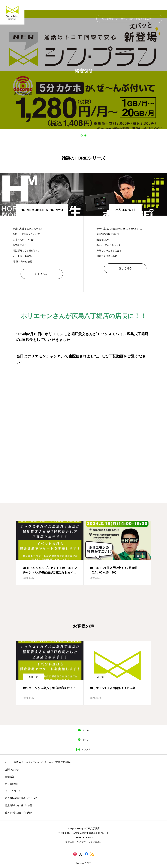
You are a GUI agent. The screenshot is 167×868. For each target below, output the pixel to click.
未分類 (101, 677)
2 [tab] (85, 135)
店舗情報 (10, 777)
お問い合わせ (12, 769)
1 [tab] (82, 135)
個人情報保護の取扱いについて (21, 798)
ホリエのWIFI (12, 784)
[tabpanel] (83, 69)
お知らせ (33, 677)
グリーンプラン (13, 791)
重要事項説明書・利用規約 (19, 813)
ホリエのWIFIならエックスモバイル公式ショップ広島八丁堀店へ (38, 762)
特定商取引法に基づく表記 (19, 805)
